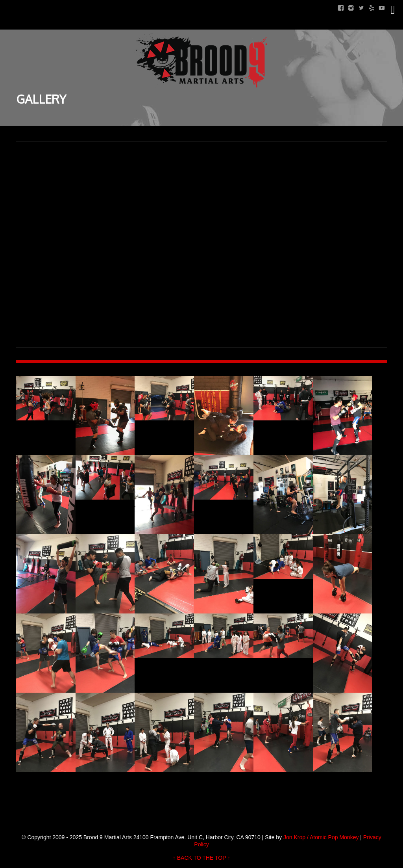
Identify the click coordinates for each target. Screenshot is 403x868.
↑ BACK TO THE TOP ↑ (201, 858)
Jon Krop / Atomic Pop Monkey (321, 837)
